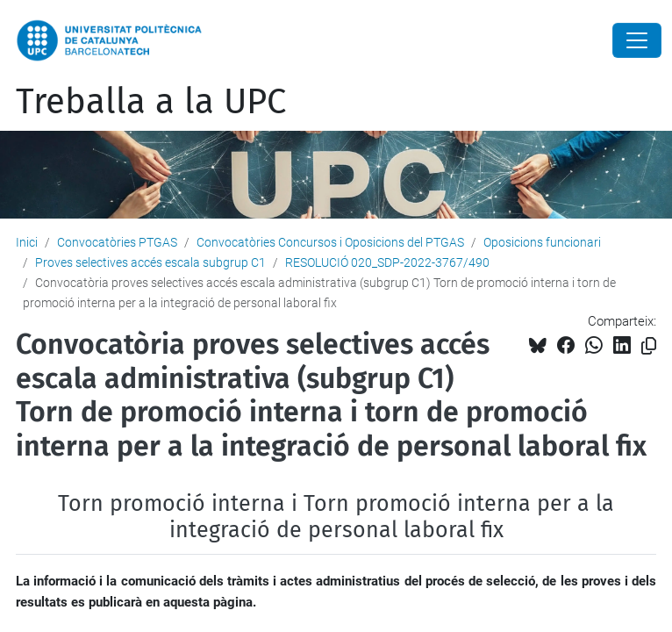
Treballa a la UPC (151, 102)
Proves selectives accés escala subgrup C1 (150, 262)
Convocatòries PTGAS (117, 242)
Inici (27, 242)
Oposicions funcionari (542, 242)
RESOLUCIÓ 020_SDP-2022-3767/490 (387, 262)
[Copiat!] (649, 346)
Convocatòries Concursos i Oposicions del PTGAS (330, 242)
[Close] (637, 40)
